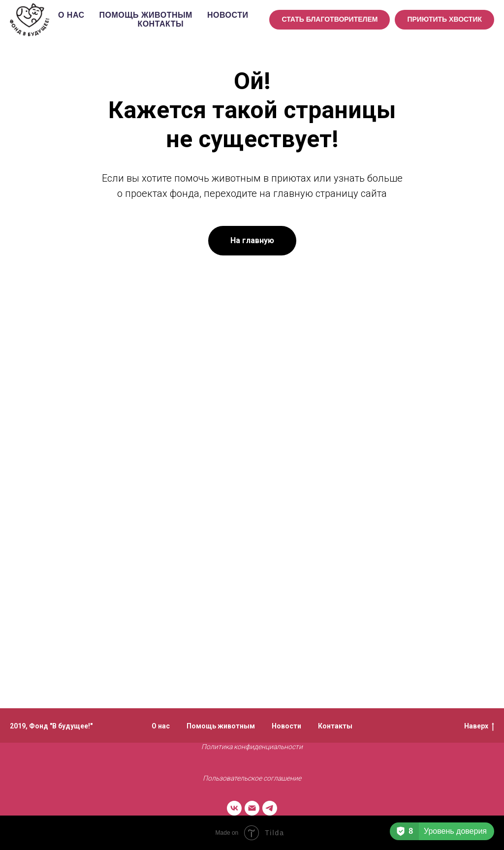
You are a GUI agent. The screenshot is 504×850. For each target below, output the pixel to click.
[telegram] (270, 808)
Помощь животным (146, 15)
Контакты (160, 24)
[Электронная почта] (252, 808)
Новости (228, 15)
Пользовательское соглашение (252, 778)
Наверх (479, 726)
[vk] (234, 808)
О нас (71, 15)
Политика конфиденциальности (252, 747)
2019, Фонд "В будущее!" (51, 726)
